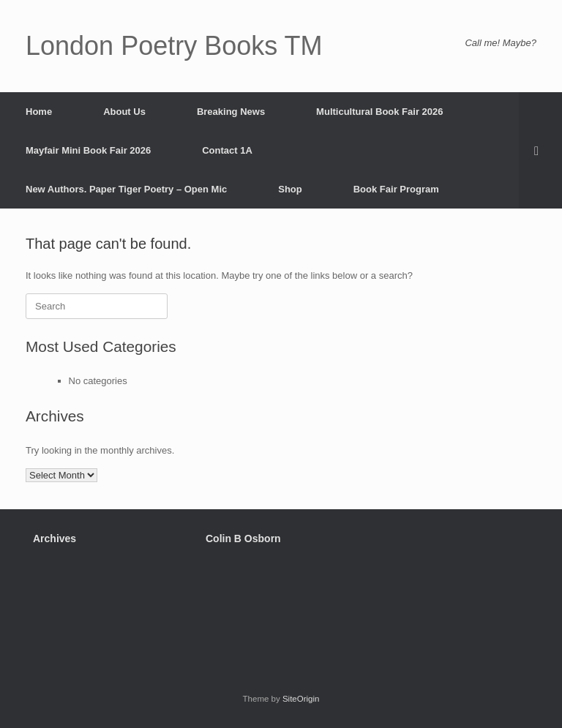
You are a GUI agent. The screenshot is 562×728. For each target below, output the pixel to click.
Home (39, 112)
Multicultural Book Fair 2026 (379, 112)
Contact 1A (227, 150)
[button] (540, 150)
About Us (124, 112)
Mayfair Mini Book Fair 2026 (88, 150)
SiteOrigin (301, 699)
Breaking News (231, 112)
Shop (290, 189)
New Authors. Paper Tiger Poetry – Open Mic (126, 189)
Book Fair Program (396, 189)
